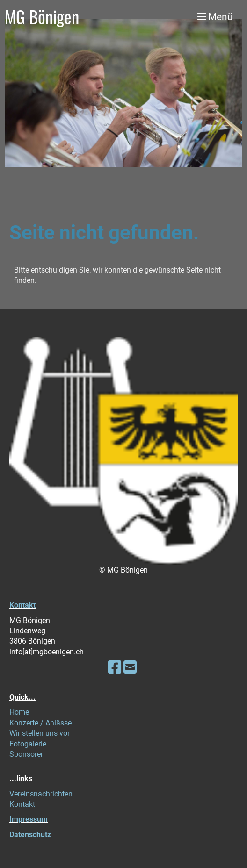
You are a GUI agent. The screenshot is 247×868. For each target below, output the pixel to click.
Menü (215, 17)
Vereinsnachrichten (41, 794)
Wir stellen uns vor (40, 733)
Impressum (29, 819)
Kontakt (22, 605)
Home (19, 712)
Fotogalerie (28, 744)
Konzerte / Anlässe (40, 723)
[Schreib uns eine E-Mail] (130, 667)
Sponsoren (27, 754)
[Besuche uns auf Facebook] (115, 667)
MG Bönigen (42, 17)
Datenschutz (30, 835)
